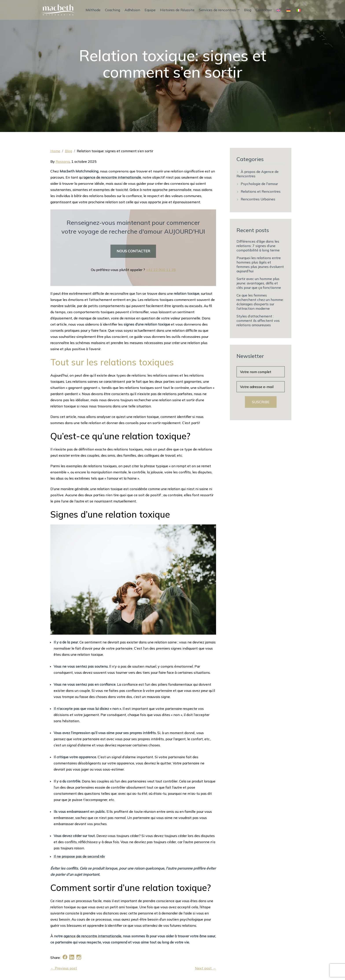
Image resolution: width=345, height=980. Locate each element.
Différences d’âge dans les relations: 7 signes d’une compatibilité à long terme (258, 246)
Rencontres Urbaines (258, 199)
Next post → (206, 968)
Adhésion (132, 10)
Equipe (150, 10)
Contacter (264, 10)
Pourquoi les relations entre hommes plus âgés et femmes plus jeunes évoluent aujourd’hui (260, 264)
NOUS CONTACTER (133, 251)
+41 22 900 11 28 (161, 270)
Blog (248, 10)
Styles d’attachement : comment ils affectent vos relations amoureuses (258, 321)
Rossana (63, 161)
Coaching (113, 10)
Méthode (93, 10)
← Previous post (64, 968)
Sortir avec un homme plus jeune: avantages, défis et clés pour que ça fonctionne (259, 283)
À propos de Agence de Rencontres (258, 174)
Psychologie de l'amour (259, 184)
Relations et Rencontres (261, 191)
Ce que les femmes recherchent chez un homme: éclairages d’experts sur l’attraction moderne (260, 302)
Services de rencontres (219, 10)
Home (55, 151)
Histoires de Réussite (177, 10)
